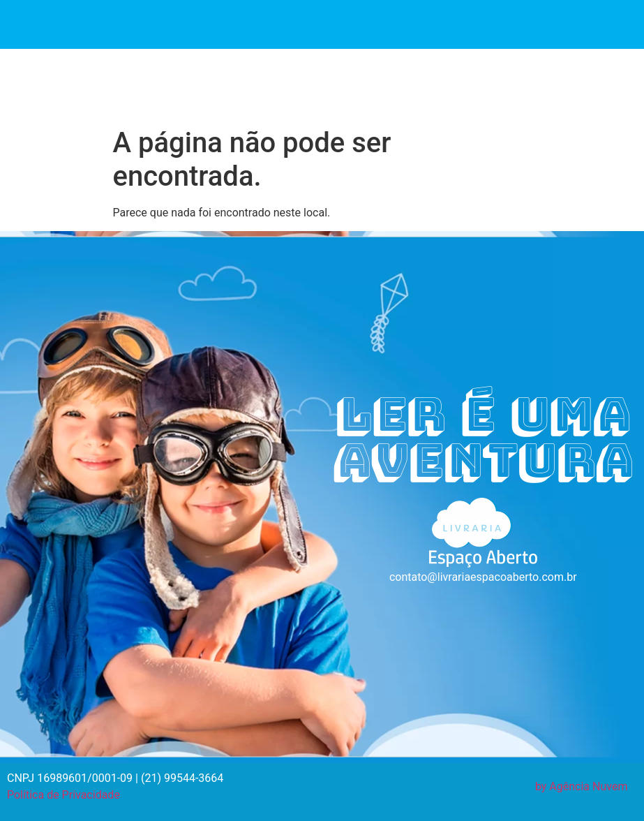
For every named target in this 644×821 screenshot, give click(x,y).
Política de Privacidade (63, 795)
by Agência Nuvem (582, 786)
